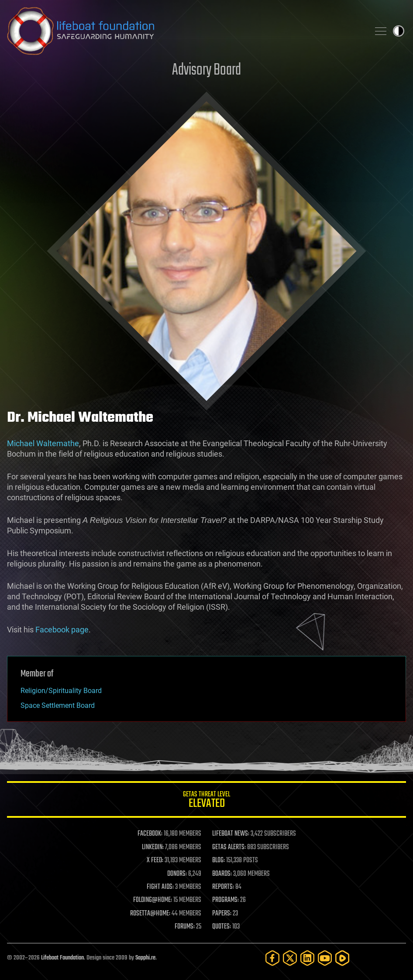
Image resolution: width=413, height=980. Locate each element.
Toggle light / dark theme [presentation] (399, 31)
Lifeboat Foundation (62, 958)
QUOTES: (222, 927)
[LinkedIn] (307, 958)
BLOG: (219, 860)
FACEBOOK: (150, 834)
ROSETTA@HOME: (150, 914)
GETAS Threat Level (206, 801)
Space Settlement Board (58, 705)
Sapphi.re (145, 958)
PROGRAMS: (225, 900)
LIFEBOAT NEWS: (231, 834)
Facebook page (62, 630)
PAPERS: (222, 914)
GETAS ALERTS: (229, 847)
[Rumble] (342, 958)
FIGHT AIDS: (160, 887)
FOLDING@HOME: (153, 900)
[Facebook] (272, 958)
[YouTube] (325, 958)
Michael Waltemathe (43, 443)
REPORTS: (223, 887)
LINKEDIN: (153, 847)
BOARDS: (222, 874)
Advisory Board (206, 70)
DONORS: (177, 874)
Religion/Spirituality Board (61, 691)
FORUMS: (185, 927)
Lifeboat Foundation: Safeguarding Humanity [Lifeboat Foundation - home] (185, 31)
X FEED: (155, 860)
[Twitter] (290, 958)
